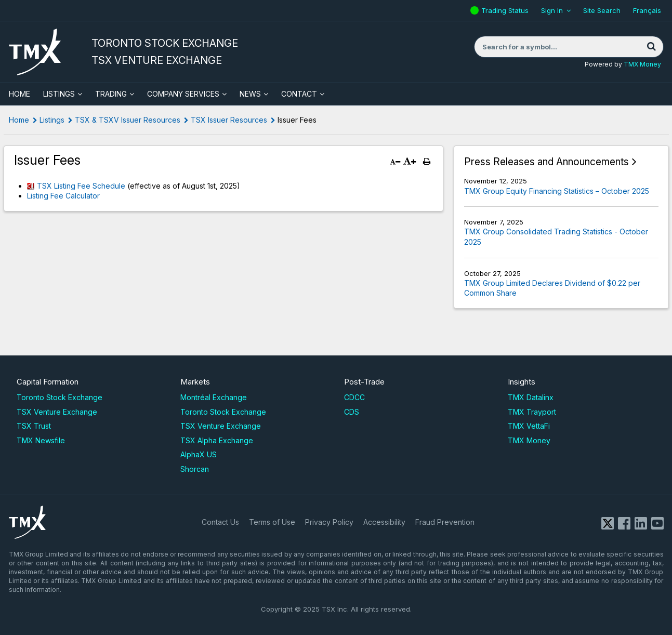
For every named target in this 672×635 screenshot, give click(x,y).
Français (647, 10)
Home (19, 120)
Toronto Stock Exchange (60, 397)
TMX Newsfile (41, 440)
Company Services (183, 94)
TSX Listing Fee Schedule (81, 186)
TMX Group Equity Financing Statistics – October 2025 (557, 191)
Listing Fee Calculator (63, 196)
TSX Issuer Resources (229, 120)
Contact (299, 94)
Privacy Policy (329, 522)
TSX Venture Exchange (57, 412)
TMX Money (642, 64)
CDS (352, 412)
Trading (111, 94)
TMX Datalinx (531, 397)
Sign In (552, 10)
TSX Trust (34, 426)
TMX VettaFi (529, 426)
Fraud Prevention (445, 522)
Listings (59, 94)
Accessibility (384, 522)
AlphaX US (199, 454)
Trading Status (506, 10)
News (250, 94)
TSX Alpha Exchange (217, 440)
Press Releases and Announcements (546, 162)
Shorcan (195, 469)
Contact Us (220, 522)
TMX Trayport (532, 412)
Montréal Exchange (214, 397)
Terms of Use (272, 522)
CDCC (354, 397)
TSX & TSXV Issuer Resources (128, 120)
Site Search (602, 10)
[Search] (652, 47)
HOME (19, 94)
